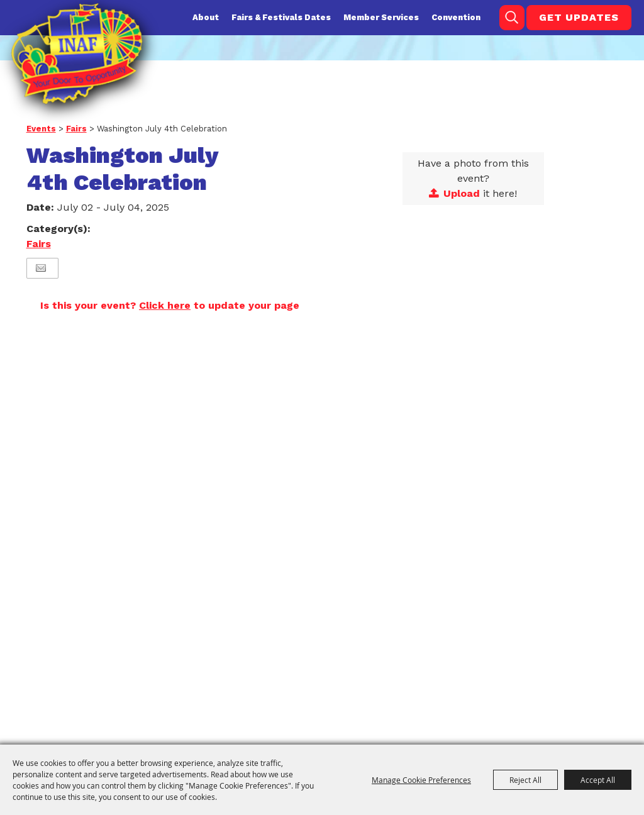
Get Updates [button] (579, 17)
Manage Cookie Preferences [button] (421, 780)
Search (512, 18)
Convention (456, 17)
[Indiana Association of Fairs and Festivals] (76, 54)
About (206, 17)
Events (41, 129)
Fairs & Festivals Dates (281, 17)
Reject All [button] (525, 780)
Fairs (76, 129)
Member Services (381, 17)
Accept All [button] (598, 780)
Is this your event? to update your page (170, 305)
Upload (462, 193)
